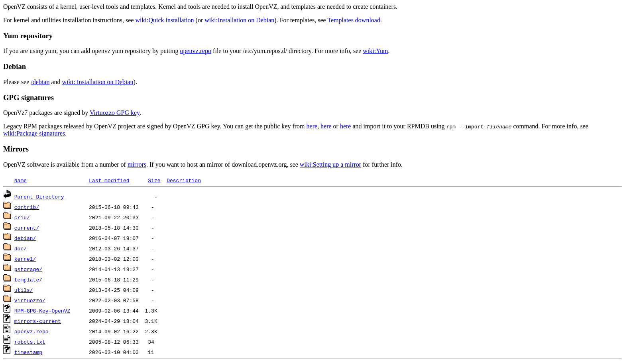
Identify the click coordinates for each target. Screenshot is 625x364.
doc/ (21, 248)
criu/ (22, 217)
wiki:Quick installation (165, 20)
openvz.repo (196, 51)
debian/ (25, 238)
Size (154, 180)
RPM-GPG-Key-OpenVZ (42, 311)
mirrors (137, 164)
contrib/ (27, 207)
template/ (28, 279)
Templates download (354, 20)
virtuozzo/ (30, 300)
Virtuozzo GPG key (115, 113)
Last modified (109, 180)
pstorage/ (28, 269)
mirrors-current (38, 321)
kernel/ (25, 259)
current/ (27, 228)
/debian (40, 82)
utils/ (24, 290)
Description (184, 180)
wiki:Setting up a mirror (330, 164)
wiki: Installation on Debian (98, 82)
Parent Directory (39, 197)
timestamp (28, 352)
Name (21, 180)
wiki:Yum (375, 51)
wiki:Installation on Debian (239, 20)
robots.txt (30, 342)
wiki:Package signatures (34, 133)
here (312, 126)
